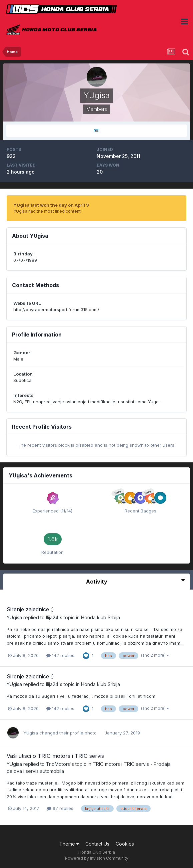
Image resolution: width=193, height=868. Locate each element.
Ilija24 (52, 617)
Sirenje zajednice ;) (30, 609)
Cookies (125, 844)
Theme (69, 844)
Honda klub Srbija (100, 617)
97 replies (60, 808)
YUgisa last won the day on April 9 (51, 205)
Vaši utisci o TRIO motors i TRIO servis (55, 756)
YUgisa (14, 617)
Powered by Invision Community (97, 858)
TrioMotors (58, 764)
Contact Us (97, 844)
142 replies (60, 655)
